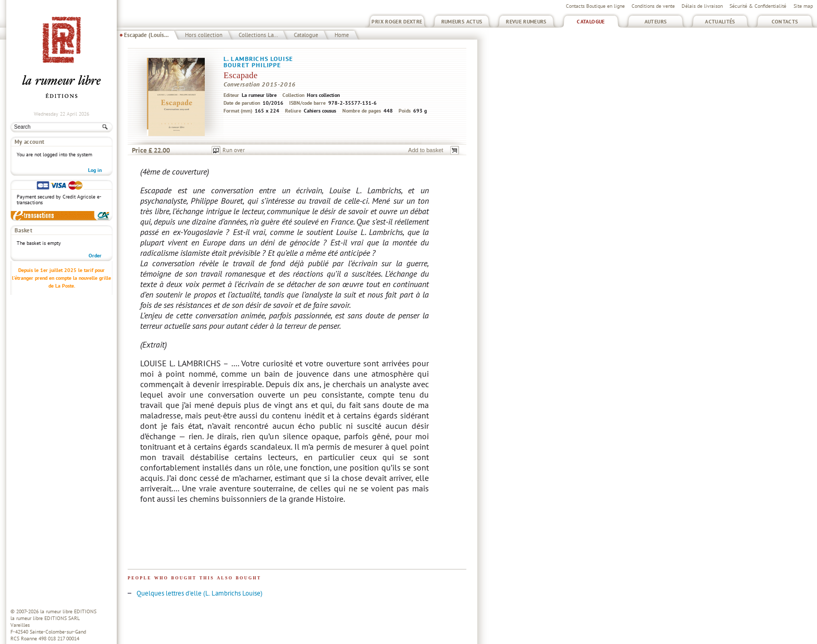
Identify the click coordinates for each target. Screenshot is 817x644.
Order (95, 256)
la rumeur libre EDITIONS (68, 611)
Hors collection (204, 35)
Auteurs (656, 22)
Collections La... (258, 35)
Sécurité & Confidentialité (758, 6)
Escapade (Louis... (146, 35)
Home (342, 35)
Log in (95, 170)
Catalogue (591, 22)
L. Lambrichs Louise (258, 59)
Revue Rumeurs (526, 22)
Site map (803, 6)
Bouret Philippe (252, 65)
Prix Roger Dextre (397, 22)
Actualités (720, 22)
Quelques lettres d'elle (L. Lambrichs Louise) (200, 593)
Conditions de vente (653, 6)
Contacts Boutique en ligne (595, 6)
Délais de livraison (702, 6)
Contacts (785, 22)
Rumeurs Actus (462, 22)
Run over (234, 150)
